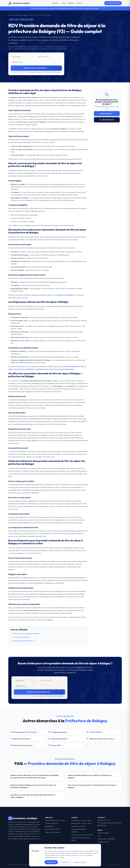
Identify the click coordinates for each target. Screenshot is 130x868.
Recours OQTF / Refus (53, 829)
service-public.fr (73, 859)
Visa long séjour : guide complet (82, 835)
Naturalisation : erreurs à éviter (81, 823)
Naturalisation (50, 826)
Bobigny (25, 15)
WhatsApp (102, 825)
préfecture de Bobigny (65, 295)
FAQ (99, 845)
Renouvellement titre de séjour (55, 820)
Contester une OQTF (78, 826)
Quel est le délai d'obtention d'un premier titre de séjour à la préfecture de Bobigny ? (36, 786)
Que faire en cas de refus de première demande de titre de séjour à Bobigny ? (36, 796)
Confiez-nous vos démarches (36, 68)
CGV (99, 836)
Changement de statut (59, 732)
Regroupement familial (59, 739)
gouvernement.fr (60, 859)
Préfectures (18, 15)
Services (56, 3)
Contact (79, 3)
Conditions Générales (35, 72)
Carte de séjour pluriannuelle (24, 641)
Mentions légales (103, 833)
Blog (64, 3)
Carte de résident (95, 732)
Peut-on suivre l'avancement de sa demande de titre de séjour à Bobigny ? (94, 786)
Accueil (11, 15)
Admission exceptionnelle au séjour (102, 739)
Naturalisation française (21, 739)
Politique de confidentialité (53, 72)
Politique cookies (103, 842)
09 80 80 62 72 (113, 3)
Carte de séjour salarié (22, 637)
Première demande (52, 823)
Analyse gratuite (107, 114)
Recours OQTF (56, 745)
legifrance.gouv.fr (47, 859)
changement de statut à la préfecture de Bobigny (55, 369)
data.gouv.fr (85, 859)
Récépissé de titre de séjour (22, 745)
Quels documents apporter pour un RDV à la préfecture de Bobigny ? (94, 776)
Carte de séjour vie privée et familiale (27, 634)
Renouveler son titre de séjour (81, 820)
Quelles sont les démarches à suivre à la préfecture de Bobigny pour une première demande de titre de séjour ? (36, 776)
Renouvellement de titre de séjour (24, 732)
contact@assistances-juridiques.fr (110, 823)
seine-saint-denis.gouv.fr (20, 363)
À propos (71, 3)
